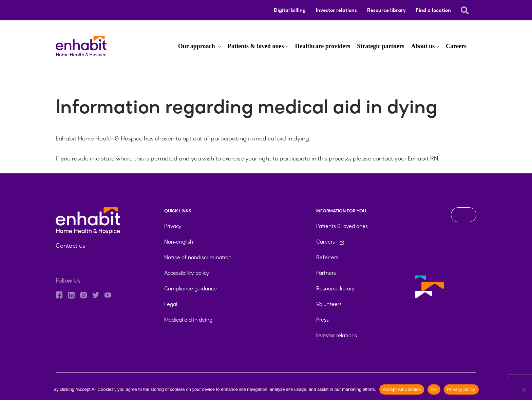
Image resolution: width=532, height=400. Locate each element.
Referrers (327, 257)
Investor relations (336, 10)
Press (322, 320)
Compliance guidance (191, 289)
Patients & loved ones (256, 46)
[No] (524, 389)
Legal (171, 304)
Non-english (179, 242)
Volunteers (329, 304)
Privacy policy (461, 389)
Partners (326, 273)
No (434, 389)
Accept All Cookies (402, 389)
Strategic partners (381, 46)
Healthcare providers (323, 46)
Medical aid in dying (188, 320)
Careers (456, 46)
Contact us (70, 246)
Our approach (197, 46)
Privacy (173, 226)
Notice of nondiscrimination (198, 257)
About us (423, 46)
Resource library (386, 10)
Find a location (433, 10)
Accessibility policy (187, 273)
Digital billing (290, 10)
